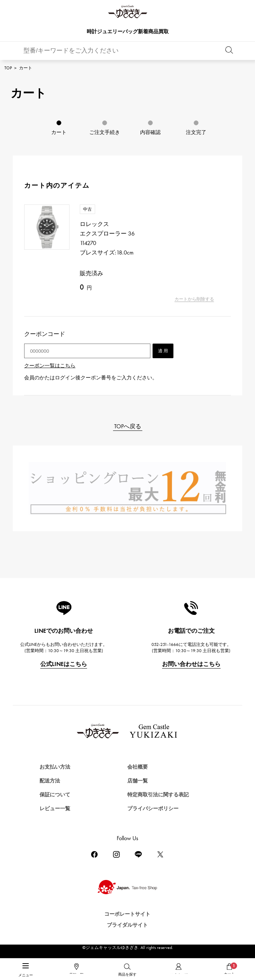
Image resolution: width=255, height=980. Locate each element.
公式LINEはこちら (64, 664)
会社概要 (138, 767)
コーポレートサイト (127, 914)
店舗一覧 (138, 781)
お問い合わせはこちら (191, 664)
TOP (8, 68)
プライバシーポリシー (153, 809)
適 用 (163, 351)
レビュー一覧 (55, 809)
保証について (55, 795)
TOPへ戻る (128, 426)
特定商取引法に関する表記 (158, 795)
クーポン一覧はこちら (50, 366)
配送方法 (50, 781)
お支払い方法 (55, 767)
